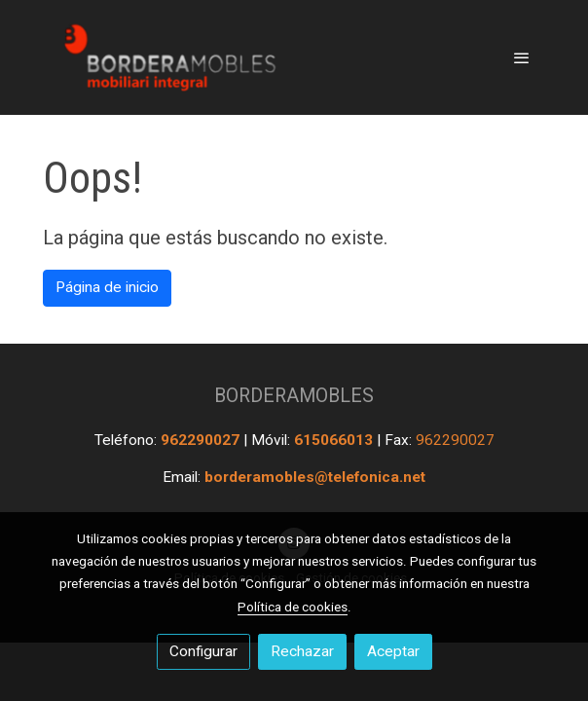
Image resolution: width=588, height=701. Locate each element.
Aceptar (393, 651)
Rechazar (302, 651)
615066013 (335, 440)
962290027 (202, 440)
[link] (167, 57)
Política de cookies (293, 607)
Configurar (203, 651)
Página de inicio (107, 287)
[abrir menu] (522, 57)
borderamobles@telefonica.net (315, 477)
